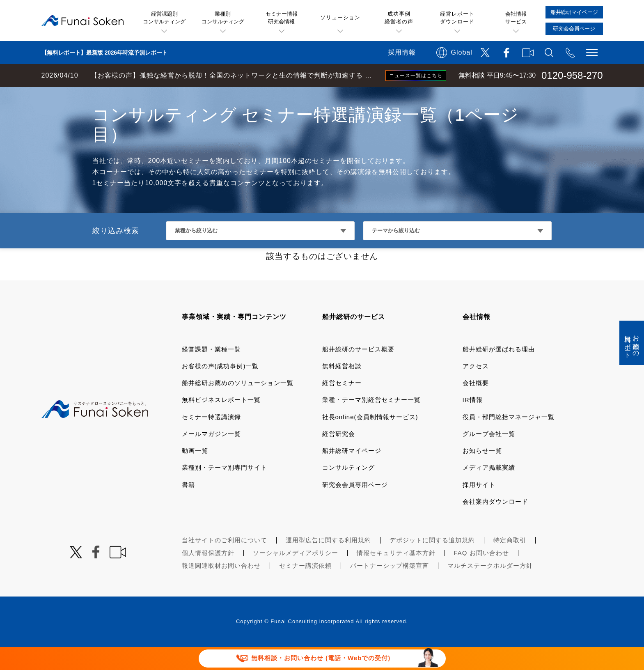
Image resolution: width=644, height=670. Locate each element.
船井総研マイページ (352, 474)
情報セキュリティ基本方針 (396, 576)
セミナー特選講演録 (211, 440)
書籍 (188, 508)
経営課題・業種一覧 (211, 372)
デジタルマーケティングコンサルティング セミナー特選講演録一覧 (218, 95)
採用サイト (479, 508)
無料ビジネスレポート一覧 (221, 423)
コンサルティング (348, 490)
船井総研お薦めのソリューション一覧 (238, 406)
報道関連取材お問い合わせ (221, 589)
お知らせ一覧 (482, 474)
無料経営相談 (342, 389)
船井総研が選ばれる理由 (499, 372)
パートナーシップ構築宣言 (390, 589)
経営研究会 (339, 457)
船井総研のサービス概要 (358, 372)
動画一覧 (195, 474)
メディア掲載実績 (489, 490)
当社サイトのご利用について (225, 563)
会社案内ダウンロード (495, 524)
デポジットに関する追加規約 (432, 563)
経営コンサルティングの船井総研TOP (61, 95)
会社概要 (476, 406)
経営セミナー (342, 406)
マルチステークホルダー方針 (490, 589)
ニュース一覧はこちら (416, 76)
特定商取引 (510, 563)
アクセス (476, 389)
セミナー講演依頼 (305, 589)
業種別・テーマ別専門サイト (225, 490)
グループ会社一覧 (489, 457)
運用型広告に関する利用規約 (328, 563)
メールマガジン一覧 (211, 457)
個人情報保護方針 (208, 576)
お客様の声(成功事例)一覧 (220, 389)
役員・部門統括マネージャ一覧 (509, 440)
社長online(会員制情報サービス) (370, 440)
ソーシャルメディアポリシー (296, 576)
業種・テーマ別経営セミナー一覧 (371, 423)
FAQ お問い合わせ (481, 576)
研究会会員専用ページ (355, 508)
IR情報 (473, 423)
